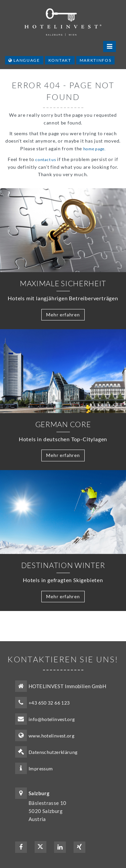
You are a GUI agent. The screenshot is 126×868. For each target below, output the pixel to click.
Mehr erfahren (63, 315)
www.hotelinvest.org (51, 736)
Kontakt (60, 60)
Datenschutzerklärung (53, 752)
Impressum (41, 769)
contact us (46, 160)
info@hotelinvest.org (52, 719)
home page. (95, 149)
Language (24, 60)
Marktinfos (96, 60)
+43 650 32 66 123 (49, 703)
